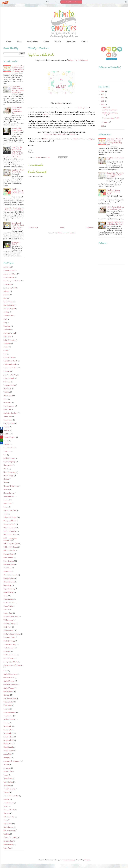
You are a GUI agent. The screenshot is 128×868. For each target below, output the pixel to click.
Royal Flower (8, 716)
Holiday (6, 479)
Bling (5, 323)
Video (6, 820)
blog (90, 139)
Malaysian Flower (10, 521)
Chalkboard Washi (10, 364)
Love (5, 514)
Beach (6, 298)
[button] (64, 2)
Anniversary (8, 285)
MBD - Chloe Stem (10, 535)
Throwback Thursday (11, 796)
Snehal (72, 134)
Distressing (7, 396)
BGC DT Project (9, 309)
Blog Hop (7, 326)
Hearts (6, 469)
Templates (7, 786)
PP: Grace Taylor (9, 638)
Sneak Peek (7, 754)
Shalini (64, 134)
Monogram (7, 572)
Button (6, 347)
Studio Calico (8, 772)
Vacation (7, 813)
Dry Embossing (9, 406)
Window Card (8, 841)
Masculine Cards (9, 524)
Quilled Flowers (9, 678)
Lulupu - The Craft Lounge (78, 60)
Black (5, 319)
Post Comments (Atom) (66, 233)
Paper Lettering (9, 589)
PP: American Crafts (11, 617)
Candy (6, 351)
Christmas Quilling (10, 375)
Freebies (6, 444)
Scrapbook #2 (8, 733)
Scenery (6, 723)
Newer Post (34, 228)
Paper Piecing (8, 592)
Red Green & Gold (10, 699)
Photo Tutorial (9, 603)
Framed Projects (9, 438)
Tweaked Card (8, 803)
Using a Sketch (9, 810)
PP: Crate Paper (9, 624)
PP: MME (7, 652)
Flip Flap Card (9, 424)
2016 (103, 91)
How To (6, 490)
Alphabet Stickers (10, 274)
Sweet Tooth (8, 779)
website (75, 139)
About (19, 42)
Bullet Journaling (9, 340)
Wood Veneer (8, 845)
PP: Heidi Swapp (9, 641)
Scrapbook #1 (8, 730)
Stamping (7, 758)
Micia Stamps (8, 558)
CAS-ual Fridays (9, 358)
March (105, 107)
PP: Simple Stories (10, 655)
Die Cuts (7, 392)
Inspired (6, 500)
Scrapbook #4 (8, 740)
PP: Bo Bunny (8, 620)
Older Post (90, 228)
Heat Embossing (9, 472)
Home (9, 42)
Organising (7, 585)
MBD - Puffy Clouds (11, 547)
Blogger (87, 860)
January (106, 122)
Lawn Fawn (7, 504)
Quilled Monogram (10, 685)
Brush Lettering (9, 333)
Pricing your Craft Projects (13, 665)
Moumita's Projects (10, 575)
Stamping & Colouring (11, 761)
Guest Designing (9, 462)
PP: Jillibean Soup (10, 645)
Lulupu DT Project (10, 517)
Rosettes (7, 709)
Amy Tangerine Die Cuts (12, 281)
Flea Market (8, 420)
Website (58, 42)
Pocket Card (8, 613)
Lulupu (59, 103)
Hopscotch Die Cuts (11, 486)
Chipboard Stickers (10, 368)
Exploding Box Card (10, 413)
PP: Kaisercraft (9, 648)
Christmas (7, 371)
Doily (5, 399)
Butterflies (7, 344)
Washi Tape (8, 824)
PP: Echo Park (8, 631)
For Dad (6, 431)
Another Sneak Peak (110, 110)
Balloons (6, 291)
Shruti (55, 134)
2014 (103, 98)
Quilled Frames (9, 681)
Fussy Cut (7, 451)
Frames (6, 441)
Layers (6, 507)
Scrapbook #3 (8, 737)
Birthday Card (8, 316)
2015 (103, 95)
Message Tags (8, 554)
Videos (46, 42)
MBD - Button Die (10, 531)
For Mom (7, 434)
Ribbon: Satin (8, 702)
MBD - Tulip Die (9, 551)
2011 (103, 126)
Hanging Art (8, 465)
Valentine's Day (9, 817)
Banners (6, 295)
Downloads (7, 403)
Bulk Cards (7, 337)
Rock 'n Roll (8, 706)
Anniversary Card (10, 288)
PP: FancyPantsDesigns (12, 634)
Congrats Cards (9, 385)
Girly (5, 455)
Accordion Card (9, 271)
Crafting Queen (84, 108)
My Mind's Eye (9, 579)
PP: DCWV (7, 627)
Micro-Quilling (9, 561)
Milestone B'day (9, 565)
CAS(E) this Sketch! (10, 361)
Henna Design (8, 476)
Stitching (7, 768)
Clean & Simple (9, 378)
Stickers (6, 765)
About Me (7, 267)
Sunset (6, 775)
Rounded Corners (10, 713)
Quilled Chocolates (10, 674)
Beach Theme (8, 302)
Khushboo (48, 134)
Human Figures (9, 493)
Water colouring (9, 831)
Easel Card (7, 410)
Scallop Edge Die (9, 719)
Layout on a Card (10, 511)
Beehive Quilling (9, 305)
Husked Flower (9, 497)
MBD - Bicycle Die (10, 528)
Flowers (6, 427)
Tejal (59, 134)
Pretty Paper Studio (11, 662)
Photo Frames (9, 599)
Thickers (6, 792)
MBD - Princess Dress (11, 544)
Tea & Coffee (8, 782)
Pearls (6, 596)
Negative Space (9, 582)
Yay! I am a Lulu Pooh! (110, 118)
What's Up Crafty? (10, 838)
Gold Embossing (9, 458)
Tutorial (6, 800)
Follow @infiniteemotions (71, 2)
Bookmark (7, 330)
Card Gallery (33, 42)
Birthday (6, 312)
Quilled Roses (8, 692)
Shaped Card (8, 747)
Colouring (7, 382)
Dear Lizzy (7, 389)
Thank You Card (9, 789)
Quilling (6, 695)
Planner (6, 610)
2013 (103, 101)
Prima (6, 671)
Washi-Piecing (8, 827)
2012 (103, 104)
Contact (85, 42)
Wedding (7, 834)
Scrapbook (7, 726)
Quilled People (9, 688)
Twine (5, 806)
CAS (5, 354)
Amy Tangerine (9, 278)
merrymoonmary (69, 860)
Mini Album (8, 568)
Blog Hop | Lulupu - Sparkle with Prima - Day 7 (114, 192)
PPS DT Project (9, 658)
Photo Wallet (8, 606)
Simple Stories (9, 751)
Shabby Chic (8, 744)
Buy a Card (71, 42)
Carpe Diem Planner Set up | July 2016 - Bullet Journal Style (115, 175)
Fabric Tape (8, 417)
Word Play (7, 848)
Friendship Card (9, 448)
